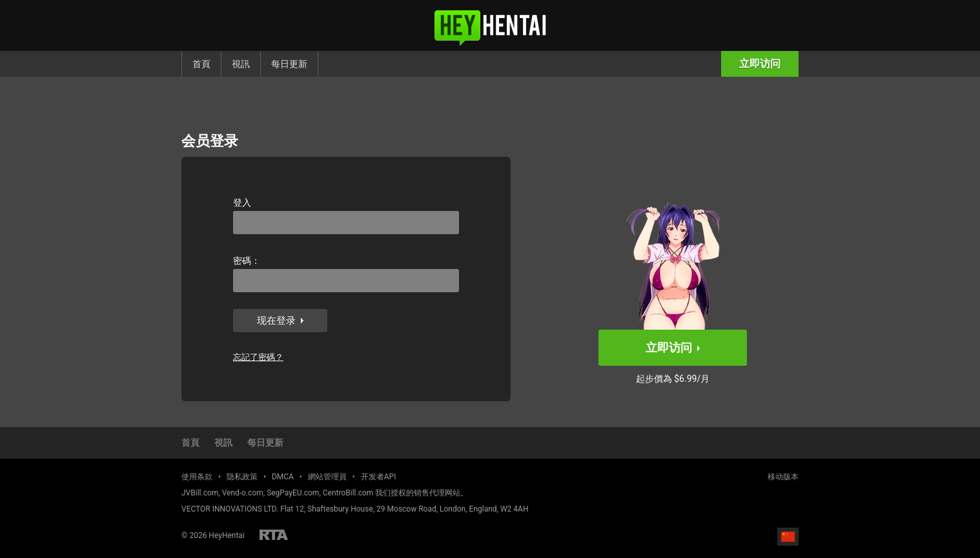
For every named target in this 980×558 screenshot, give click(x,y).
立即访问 (760, 64)
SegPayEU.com (293, 493)
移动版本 (783, 477)
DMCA (283, 477)
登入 (242, 203)
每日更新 (289, 64)
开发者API (379, 477)
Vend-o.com (243, 493)
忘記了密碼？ (258, 357)
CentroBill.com (348, 493)
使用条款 (197, 477)
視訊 (241, 64)
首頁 (201, 64)
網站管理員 (327, 477)
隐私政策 (242, 477)
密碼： (247, 261)
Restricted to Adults (274, 535)
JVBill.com (200, 493)
